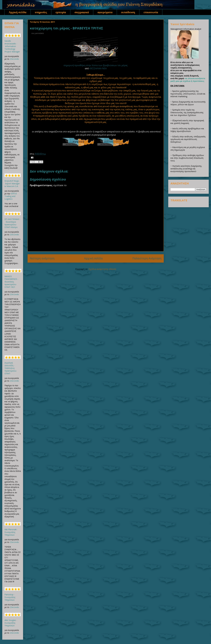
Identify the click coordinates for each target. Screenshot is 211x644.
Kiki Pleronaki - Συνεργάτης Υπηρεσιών (11, 532)
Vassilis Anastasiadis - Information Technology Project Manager (12, 46)
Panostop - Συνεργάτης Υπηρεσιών (10, 597)
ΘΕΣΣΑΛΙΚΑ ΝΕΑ (98, 68)
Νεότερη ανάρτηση (42, 258)
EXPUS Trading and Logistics (11, 196)
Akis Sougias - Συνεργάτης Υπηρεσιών (11, 623)
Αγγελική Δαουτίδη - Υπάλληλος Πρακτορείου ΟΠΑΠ (10, 368)
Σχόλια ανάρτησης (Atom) (102, 269)
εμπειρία (61, 12)
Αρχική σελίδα (18, 12)
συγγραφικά (82, 12)
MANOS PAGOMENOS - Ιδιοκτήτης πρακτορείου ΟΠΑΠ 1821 (11, 282)
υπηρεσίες (41, 12)
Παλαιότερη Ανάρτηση (147, 258)
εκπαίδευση (128, 12)
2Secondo (14, 59)
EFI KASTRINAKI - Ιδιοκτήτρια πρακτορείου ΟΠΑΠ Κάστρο (13, 223)
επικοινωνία (151, 12)
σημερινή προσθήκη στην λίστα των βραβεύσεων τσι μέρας (96, 65)
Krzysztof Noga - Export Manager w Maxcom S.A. (12, 184)
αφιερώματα (105, 12)
